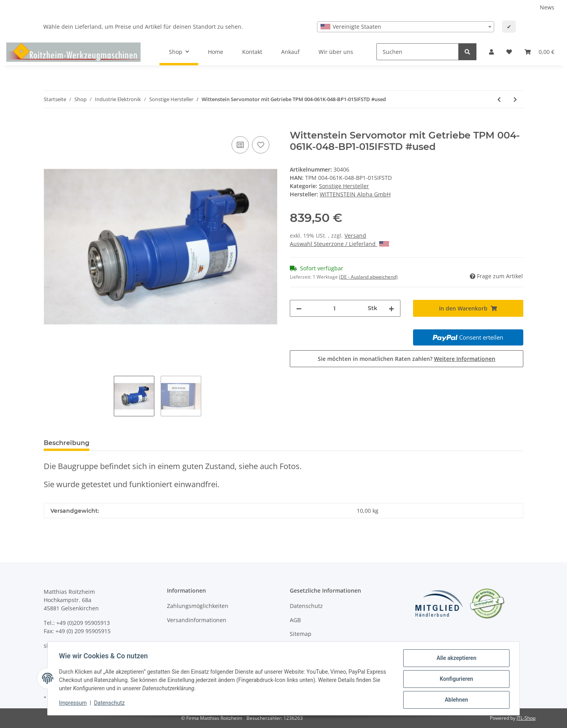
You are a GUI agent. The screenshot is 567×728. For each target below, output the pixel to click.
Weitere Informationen (465, 359)
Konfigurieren (455, 680)
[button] (491, 52)
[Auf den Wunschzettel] (261, 145)
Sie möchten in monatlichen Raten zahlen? (407, 359)
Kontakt (252, 52)
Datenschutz (306, 606)
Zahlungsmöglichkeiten (198, 606)
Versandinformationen (197, 620)
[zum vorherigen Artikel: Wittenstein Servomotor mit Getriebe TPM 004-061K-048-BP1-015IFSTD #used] (499, 99)
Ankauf (290, 52)
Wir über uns (336, 52)
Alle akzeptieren (455, 659)
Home (216, 52)
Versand (355, 236)
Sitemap (301, 634)
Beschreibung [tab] (67, 443)
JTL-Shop (526, 718)
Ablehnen (455, 700)
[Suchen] (418, 52)
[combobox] (406, 27)
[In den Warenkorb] (50, 126)
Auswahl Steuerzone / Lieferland (339, 244)
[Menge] (335, 308)
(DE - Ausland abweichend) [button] (368, 277)
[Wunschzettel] (509, 52)
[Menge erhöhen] (391, 308)
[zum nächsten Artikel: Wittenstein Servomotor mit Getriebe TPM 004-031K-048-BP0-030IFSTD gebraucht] (515, 99)
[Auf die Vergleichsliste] (240, 145)
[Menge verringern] (299, 308)
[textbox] (406, 27)
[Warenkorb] (539, 52)
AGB (295, 620)
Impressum (74, 704)
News (547, 7)
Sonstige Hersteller (344, 186)
